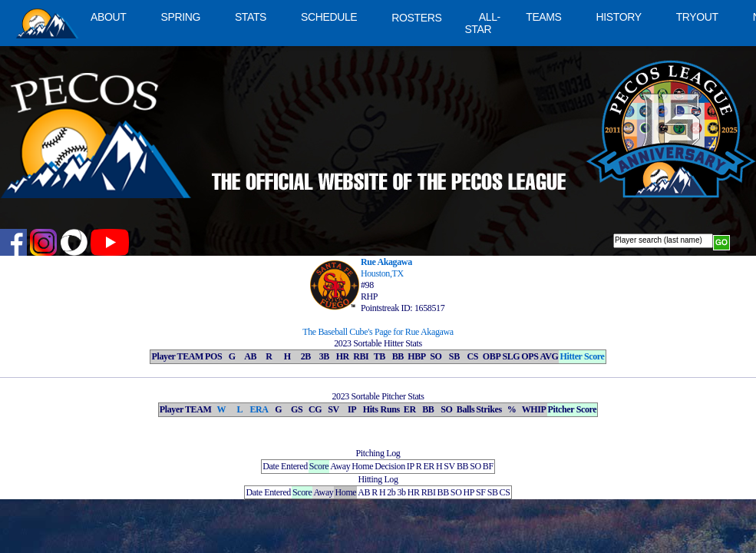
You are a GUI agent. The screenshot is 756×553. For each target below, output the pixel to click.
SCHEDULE (329, 17)
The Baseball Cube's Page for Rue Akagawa (378, 332)
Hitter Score (582, 356)
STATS (251, 17)
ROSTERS (416, 18)
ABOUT (108, 17)
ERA (259, 409)
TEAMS (543, 17)
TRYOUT (697, 17)
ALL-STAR (482, 23)
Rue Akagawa (386, 262)
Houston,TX (382, 273)
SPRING (180, 17)
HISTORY (619, 17)
